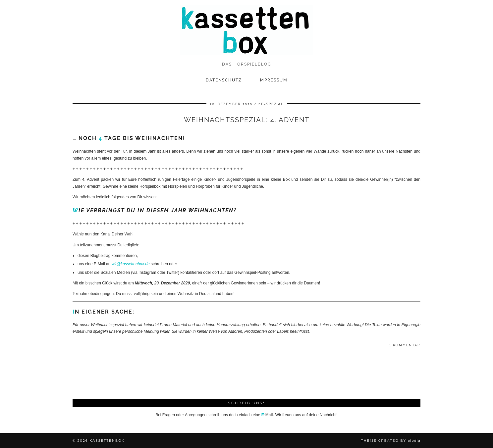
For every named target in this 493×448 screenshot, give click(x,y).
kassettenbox (107, 441)
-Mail (267, 415)
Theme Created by (391, 441)
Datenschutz (224, 80)
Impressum (273, 80)
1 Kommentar (405, 345)
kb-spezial (271, 104)
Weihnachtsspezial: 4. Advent (247, 120)
